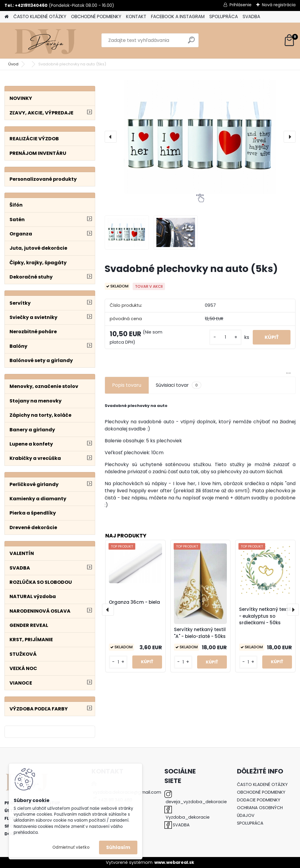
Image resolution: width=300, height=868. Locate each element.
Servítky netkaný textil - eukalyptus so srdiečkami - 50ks (265, 616)
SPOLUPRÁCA (224, 16)
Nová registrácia (279, 5)
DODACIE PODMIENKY (259, 800)
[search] (191, 42)
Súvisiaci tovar (179, 385)
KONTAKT (136, 16)
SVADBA (251, 16)
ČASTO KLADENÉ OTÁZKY (40, 16)
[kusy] (225, 337)
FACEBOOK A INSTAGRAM (178, 16)
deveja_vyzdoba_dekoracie (196, 802)
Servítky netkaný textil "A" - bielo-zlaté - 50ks (200, 633)
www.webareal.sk (174, 862)
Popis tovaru (127, 385)
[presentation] (111, 137)
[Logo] (45, 40)
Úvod (13, 64)
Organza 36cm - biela (134, 602)
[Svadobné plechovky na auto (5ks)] (200, 137)
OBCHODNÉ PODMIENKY (96, 16)
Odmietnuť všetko (71, 847)
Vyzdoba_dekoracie (188, 817)
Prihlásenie (241, 5)
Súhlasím (118, 847)
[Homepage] (7, 17)
